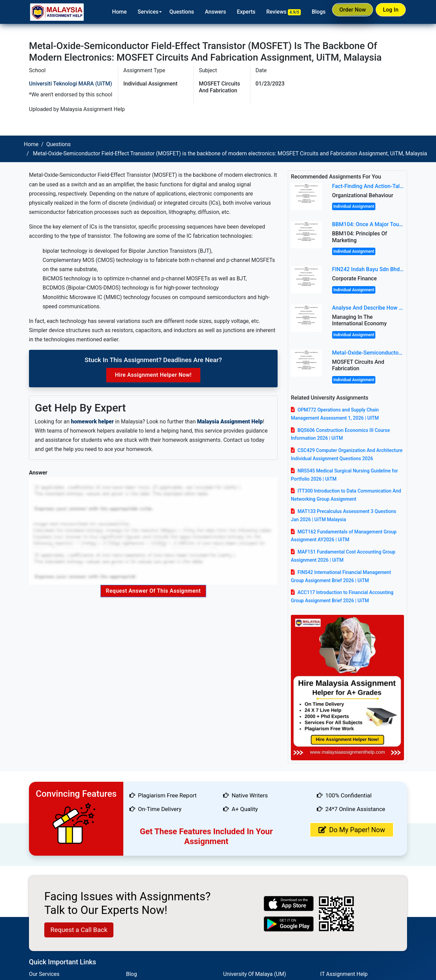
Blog (131, 974)
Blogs (311, 12)
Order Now (347, 12)
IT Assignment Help (344, 974)
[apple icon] (289, 904)
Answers (208, 12)
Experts (238, 12)
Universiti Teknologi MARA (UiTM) (71, 84)
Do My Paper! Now (352, 830)
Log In (389, 11)
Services (140, 12)
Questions (174, 12)
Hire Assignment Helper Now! (153, 375)
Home (112, 12)
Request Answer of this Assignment (153, 591)
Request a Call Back (79, 930)
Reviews (276, 12)
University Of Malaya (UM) (255, 974)
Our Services (44, 974)
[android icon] (289, 924)
